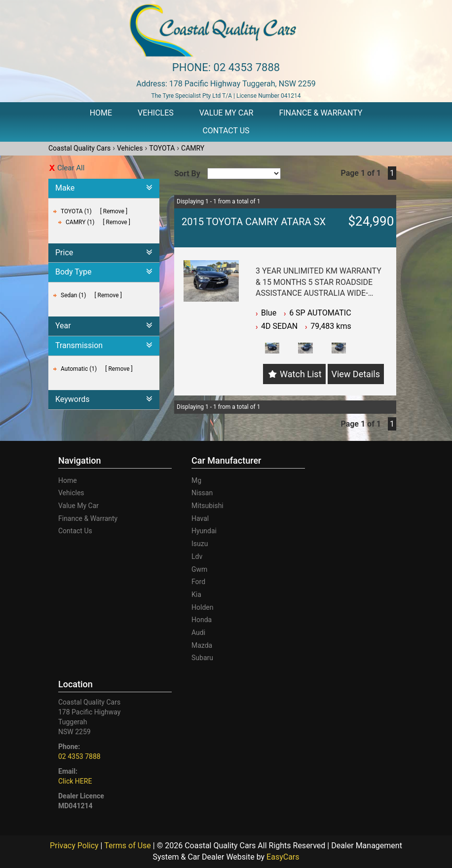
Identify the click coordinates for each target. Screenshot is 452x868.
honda (202, 620)
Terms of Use (129, 846)
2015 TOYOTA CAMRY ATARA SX (254, 222)
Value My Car (226, 113)
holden (202, 607)
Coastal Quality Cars (79, 148)
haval (200, 518)
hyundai (204, 531)
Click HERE (75, 781)
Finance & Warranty (320, 113)
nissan (202, 493)
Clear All (71, 168)
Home (101, 113)
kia (196, 594)
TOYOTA (162, 148)
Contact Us (226, 131)
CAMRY (193, 148)
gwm (199, 569)
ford (198, 582)
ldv (197, 556)
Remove (114, 211)
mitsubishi (207, 506)
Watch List (301, 374)
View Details (356, 374)
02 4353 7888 (247, 67)
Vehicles (156, 113)
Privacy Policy (75, 846)
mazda (202, 645)
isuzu (200, 544)
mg (196, 480)
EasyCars (283, 857)
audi (198, 632)
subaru (202, 658)
